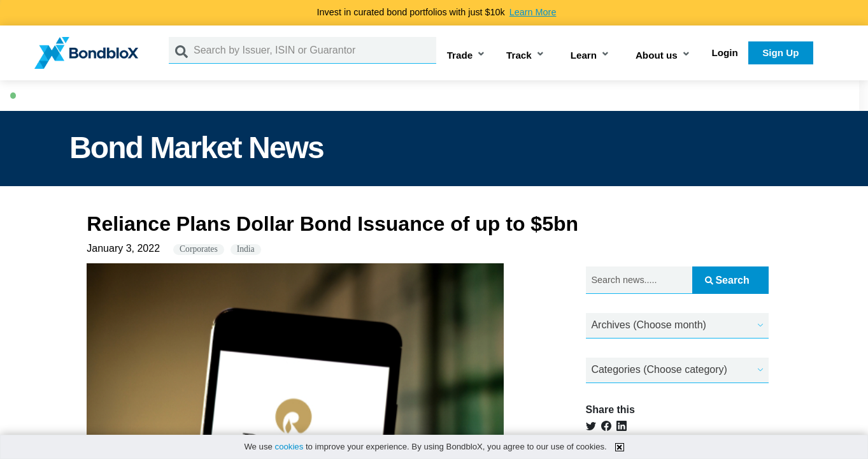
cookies (289, 447)
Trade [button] (460, 55)
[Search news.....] (639, 280)
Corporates (199, 249)
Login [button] (725, 53)
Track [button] (519, 55)
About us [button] (657, 55)
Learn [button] (584, 55)
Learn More (533, 12)
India (246, 249)
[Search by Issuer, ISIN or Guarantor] (315, 50)
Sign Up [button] (780, 53)
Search (727, 280)
